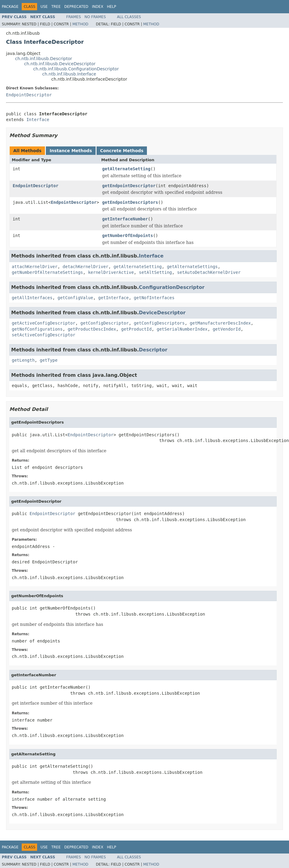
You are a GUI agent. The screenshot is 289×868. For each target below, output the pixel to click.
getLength (23, 360)
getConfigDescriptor (105, 323)
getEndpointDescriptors (130, 202)
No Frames (95, 17)
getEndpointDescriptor (129, 186)
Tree (56, 7)
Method (80, 24)
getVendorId (227, 329)
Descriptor (153, 350)
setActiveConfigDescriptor (44, 335)
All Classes (129, 17)
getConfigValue (75, 298)
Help (111, 7)
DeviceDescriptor (162, 313)
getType (49, 360)
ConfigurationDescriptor (172, 287)
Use (44, 7)
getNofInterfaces (154, 298)
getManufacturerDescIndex (220, 323)
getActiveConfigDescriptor (44, 323)
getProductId (136, 329)
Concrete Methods (122, 151)
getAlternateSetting (126, 169)
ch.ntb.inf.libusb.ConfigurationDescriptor (76, 69)
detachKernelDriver (86, 267)
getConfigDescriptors (159, 323)
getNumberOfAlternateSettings (47, 272)
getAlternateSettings (192, 267)
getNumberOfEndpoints (128, 235)
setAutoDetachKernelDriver (209, 272)
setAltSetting (155, 272)
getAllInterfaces (32, 298)
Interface (38, 120)
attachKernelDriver (35, 267)
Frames (74, 17)
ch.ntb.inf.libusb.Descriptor (44, 59)
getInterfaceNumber (125, 219)
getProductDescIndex (92, 329)
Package (10, 7)
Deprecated (76, 7)
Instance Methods (71, 151)
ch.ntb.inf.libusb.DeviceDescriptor (60, 64)
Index (98, 7)
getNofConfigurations (37, 329)
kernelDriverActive (111, 272)
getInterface (114, 298)
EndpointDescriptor (29, 95)
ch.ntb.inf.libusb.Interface (69, 74)
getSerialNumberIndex (182, 329)
